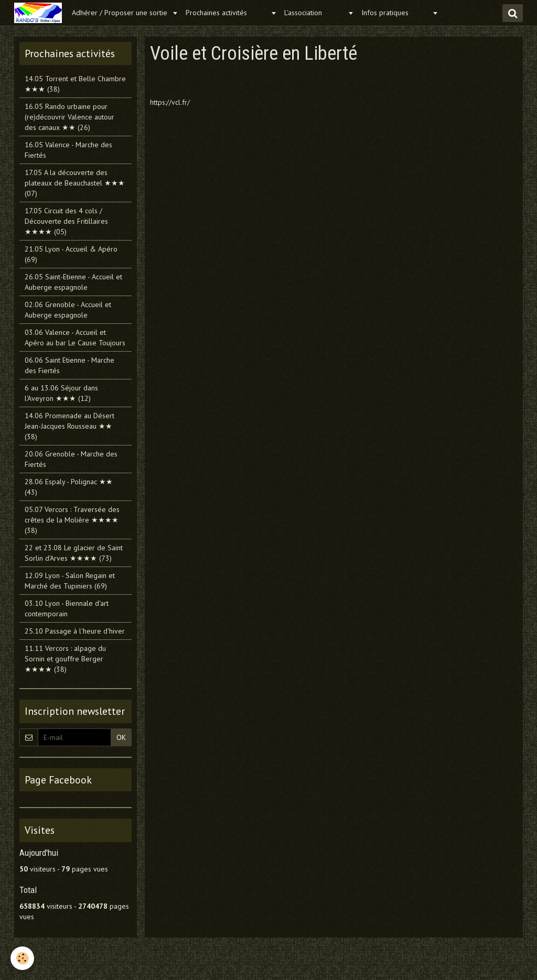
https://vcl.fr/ (170, 102)
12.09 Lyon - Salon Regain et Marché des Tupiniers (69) (70, 581)
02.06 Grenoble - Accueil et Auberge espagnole (68, 310)
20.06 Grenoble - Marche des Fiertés (71, 459)
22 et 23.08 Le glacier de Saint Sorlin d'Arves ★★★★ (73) (74, 553)
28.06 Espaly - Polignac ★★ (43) (69, 487)
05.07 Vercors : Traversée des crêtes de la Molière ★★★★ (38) (72, 520)
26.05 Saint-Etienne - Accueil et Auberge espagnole (73, 282)
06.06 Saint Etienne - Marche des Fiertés (69, 365)
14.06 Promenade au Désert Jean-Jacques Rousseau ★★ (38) (69, 426)
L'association (315, 13)
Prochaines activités (227, 13)
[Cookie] (22, 958)
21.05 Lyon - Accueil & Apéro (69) (71, 254)
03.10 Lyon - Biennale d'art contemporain (67, 608)
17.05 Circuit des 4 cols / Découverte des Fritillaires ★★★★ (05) (66, 221)
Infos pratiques (395, 13)
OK (121, 737)
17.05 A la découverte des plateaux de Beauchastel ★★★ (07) (75, 183)
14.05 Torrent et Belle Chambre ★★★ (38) (75, 84)
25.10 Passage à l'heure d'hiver (75, 631)
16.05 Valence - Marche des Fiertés (68, 150)
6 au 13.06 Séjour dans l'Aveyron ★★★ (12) (61, 393)
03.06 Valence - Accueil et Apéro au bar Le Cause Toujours (75, 337)
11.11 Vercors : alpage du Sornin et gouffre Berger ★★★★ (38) (65, 659)
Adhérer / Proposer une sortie (121, 13)
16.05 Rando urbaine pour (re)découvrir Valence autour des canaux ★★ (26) (69, 117)
